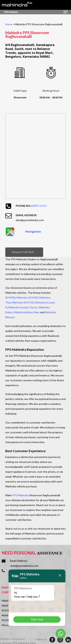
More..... (6, 625)
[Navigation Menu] (66, 12)
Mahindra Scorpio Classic (23, 307)
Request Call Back (23, 252)
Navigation (33, 231)
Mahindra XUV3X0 (27, 297)
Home (9, 24)
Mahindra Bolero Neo (27, 312)
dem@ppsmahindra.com (30, 220)
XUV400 (10, 297)
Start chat (37, 619)
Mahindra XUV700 (23, 302)
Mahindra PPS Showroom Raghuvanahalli (27, 34)
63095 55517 (39, 206)
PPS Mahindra (21, 495)
